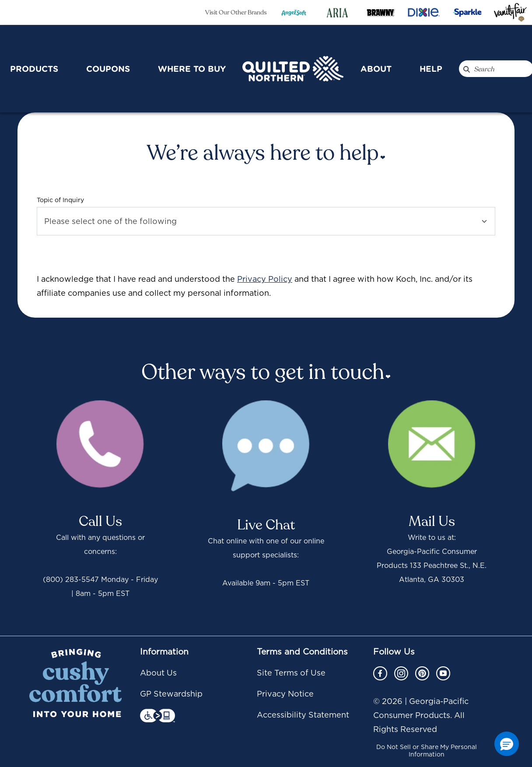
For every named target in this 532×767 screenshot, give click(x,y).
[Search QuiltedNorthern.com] (467, 69)
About (376, 69)
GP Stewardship (171, 694)
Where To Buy (192, 69)
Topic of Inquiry (60, 200)
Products (34, 69)
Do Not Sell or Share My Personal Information (427, 751)
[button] (507, 744)
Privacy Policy (265, 279)
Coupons (108, 69)
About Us (158, 673)
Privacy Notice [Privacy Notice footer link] (285, 694)
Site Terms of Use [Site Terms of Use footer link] (291, 673)
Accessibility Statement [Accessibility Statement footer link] (303, 715)
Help (431, 69)
